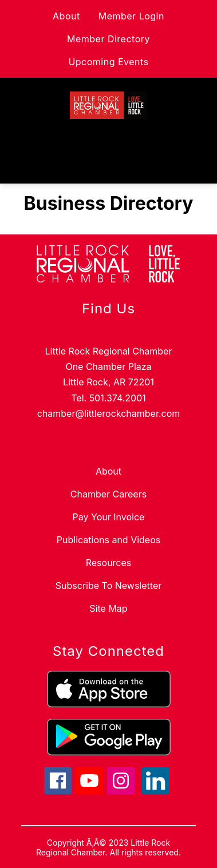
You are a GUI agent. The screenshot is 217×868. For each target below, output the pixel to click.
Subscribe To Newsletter (108, 586)
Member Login (131, 16)
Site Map (108, 608)
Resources (109, 563)
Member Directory (108, 39)
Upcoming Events (108, 62)
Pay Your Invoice (109, 517)
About (66, 16)
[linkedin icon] (156, 791)
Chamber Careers (108, 494)
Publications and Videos (108, 540)
